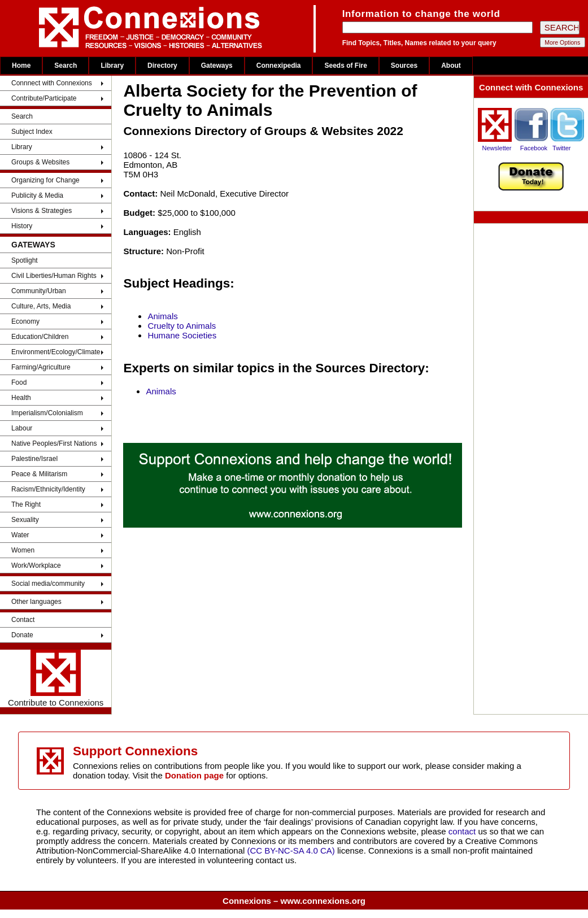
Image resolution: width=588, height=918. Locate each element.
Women (23, 550)
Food (19, 382)
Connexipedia (279, 66)
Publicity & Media (37, 195)
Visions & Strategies (42, 211)
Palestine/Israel (34, 459)
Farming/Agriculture (41, 367)
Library (112, 66)
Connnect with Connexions (52, 83)
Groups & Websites (40, 162)
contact (463, 831)
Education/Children (40, 337)
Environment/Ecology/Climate (56, 352)
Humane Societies (182, 335)
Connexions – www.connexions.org (294, 901)
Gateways (217, 66)
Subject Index (32, 132)
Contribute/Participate (44, 98)
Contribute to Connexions (56, 678)
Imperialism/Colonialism (47, 413)
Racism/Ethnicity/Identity (48, 489)
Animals (162, 316)
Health (21, 398)
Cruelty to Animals (182, 326)
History (22, 226)
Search (66, 66)
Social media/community (48, 584)
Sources (404, 66)
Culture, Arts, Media (41, 306)
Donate (22, 635)
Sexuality (25, 520)
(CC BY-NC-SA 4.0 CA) (291, 850)
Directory (162, 66)
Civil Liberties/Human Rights (54, 276)
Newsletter (497, 148)
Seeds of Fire (345, 66)
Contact (23, 620)
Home (21, 66)
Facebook (534, 148)
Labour (22, 428)
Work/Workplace (36, 565)
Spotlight (25, 260)
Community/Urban (39, 291)
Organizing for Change (45, 180)
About (451, 66)
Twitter (561, 148)
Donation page (194, 775)
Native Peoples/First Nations (54, 443)
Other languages (36, 602)
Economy (25, 321)
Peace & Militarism (39, 474)
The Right (26, 504)
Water (20, 535)
